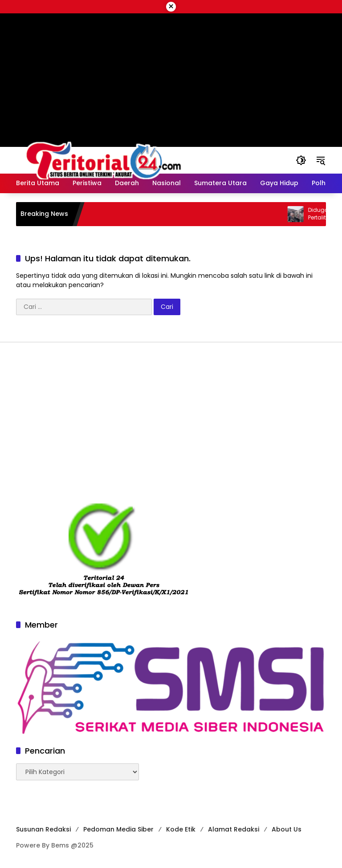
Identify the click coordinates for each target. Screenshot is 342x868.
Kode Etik (181, 829)
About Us (287, 829)
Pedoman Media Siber (118, 829)
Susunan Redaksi (43, 829)
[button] (301, 160)
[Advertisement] (171, 422)
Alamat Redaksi (234, 829)
